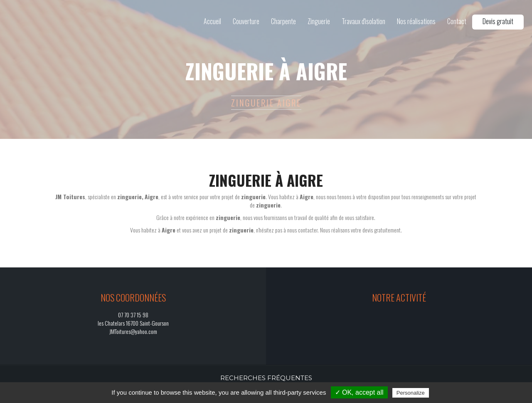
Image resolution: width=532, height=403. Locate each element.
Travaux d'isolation (363, 21)
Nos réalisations (416, 21)
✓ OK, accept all (359, 392)
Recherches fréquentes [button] (266, 378)
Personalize (411, 393)
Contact (457, 21)
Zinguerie (319, 21)
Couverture (246, 21)
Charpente (283, 21)
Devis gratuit (498, 21)
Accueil (212, 21)
